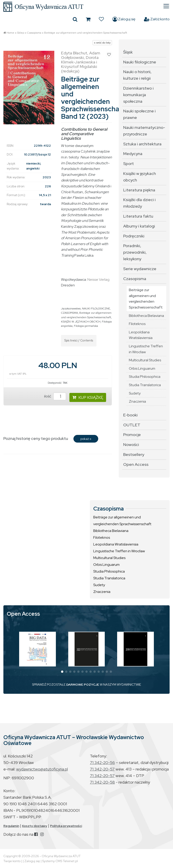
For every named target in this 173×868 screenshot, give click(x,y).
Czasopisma (34, 33)
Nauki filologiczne (140, 62)
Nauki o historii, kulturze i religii (137, 75)
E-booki (130, 415)
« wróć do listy (102, 43)
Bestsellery (134, 454)
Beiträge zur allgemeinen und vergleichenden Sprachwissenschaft (86, 33)
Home (10, 33)
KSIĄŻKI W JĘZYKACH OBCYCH (81, 322)
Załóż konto (157, 19)
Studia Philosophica (145, 377)
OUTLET (132, 425)
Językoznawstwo (71, 309)
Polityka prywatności (66, 826)
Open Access (136, 464)
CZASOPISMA (69, 313)
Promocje (132, 435)
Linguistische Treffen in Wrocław (146, 349)
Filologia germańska (86, 326)
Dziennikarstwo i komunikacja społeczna (138, 95)
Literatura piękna (139, 190)
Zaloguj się (124, 19)
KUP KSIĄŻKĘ (88, 397)
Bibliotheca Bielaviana (146, 316)
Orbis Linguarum (142, 368)
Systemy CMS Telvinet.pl (60, 861)
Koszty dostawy (35, 826)
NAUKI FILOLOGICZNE (96, 309)
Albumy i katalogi (139, 226)
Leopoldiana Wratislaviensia (141, 335)
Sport (129, 164)
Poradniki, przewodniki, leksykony (135, 252)
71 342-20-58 (102, 782)
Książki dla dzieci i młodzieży (139, 203)
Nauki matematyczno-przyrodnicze (144, 131)
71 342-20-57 (102, 769)
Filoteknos (137, 324)
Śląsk (128, 52)
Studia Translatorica (145, 385)
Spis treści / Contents (79, 340)
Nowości (131, 444)
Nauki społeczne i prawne (139, 114)
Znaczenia (137, 401)
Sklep (21, 33)
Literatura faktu (138, 216)
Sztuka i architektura (142, 144)
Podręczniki (134, 236)
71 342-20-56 (102, 762)
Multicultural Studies (145, 360)
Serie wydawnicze (140, 269)
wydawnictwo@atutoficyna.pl (42, 769)
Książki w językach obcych (140, 177)
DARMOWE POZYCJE (83, 685)
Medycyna (133, 154)
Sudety (135, 393)
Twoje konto (12, 861)
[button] (62, 672)
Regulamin (11, 826)
